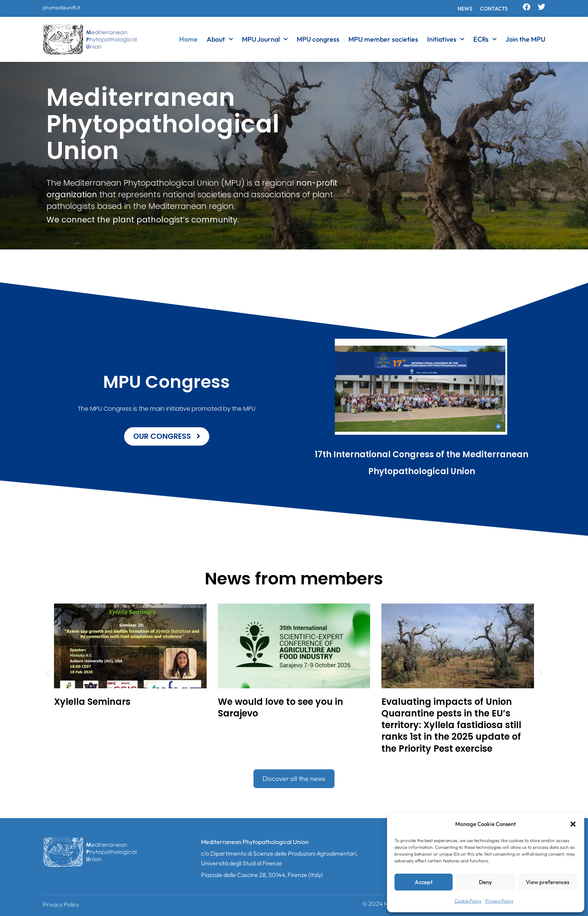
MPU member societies (383, 39)
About (220, 39)
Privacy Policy (499, 901)
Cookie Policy (468, 901)
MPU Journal (265, 39)
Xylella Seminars (92, 702)
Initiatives (446, 39)
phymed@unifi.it (61, 8)
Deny (485, 882)
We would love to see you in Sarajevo (280, 707)
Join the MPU (525, 39)
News (465, 9)
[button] (573, 824)
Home (188, 39)
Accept (424, 882)
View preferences (547, 882)
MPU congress (318, 39)
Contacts (494, 9)
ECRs (485, 39)
